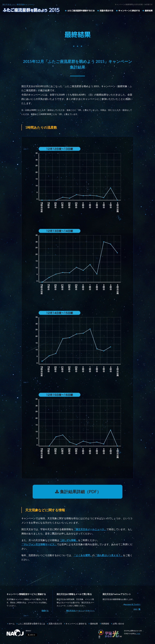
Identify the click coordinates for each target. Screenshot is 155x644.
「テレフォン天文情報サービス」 (39, 544)
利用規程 (105, 624)
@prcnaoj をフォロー (132, 604)
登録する (45, 611)
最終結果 (147, 11)
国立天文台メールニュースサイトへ (80, 611)
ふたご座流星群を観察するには (80, 11)
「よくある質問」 (83, 555)
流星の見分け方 (105, 11)
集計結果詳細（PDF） (77, 492)
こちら (138, 634)
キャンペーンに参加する (128, 11)
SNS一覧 (137, 609)
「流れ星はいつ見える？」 (109, 555)
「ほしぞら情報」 (69, 540)
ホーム (12, 624)
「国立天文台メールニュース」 (90, 529)
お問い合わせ (118, 624)
